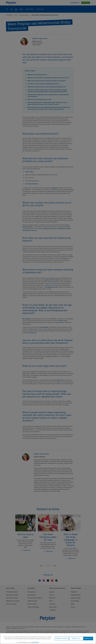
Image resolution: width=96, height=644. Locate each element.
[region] (48, 638)
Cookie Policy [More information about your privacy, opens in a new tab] (35, 642)
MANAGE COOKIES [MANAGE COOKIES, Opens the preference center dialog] (62, 638)
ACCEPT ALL (88, 638)
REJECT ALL (76, 638)
